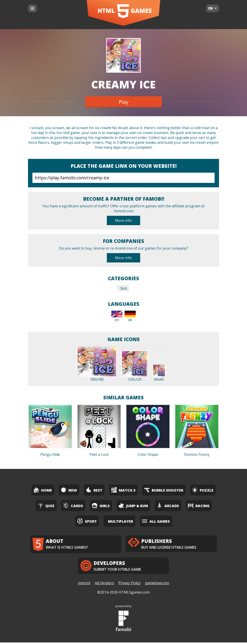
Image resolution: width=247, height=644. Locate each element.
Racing (199, 505)
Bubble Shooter (164, 490)
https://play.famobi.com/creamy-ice (123, 178)
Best (94, 490)
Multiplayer (121, 521)
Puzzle (203, 490)
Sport (87, 521)
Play (124, 102)
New (69, 490)
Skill (123, 288)
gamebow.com (157, 585)
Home (43, 490)
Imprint (84, 585)
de (130, 316)
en (117, 316)
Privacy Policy (129, 585)
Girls (101, 505)
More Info (123, 220)
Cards (73, 505)
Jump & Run (133, 505)
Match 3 (123, 490)
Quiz (46, 505)
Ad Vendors (104, 585)
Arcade (168, 505)
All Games (156, 521)
